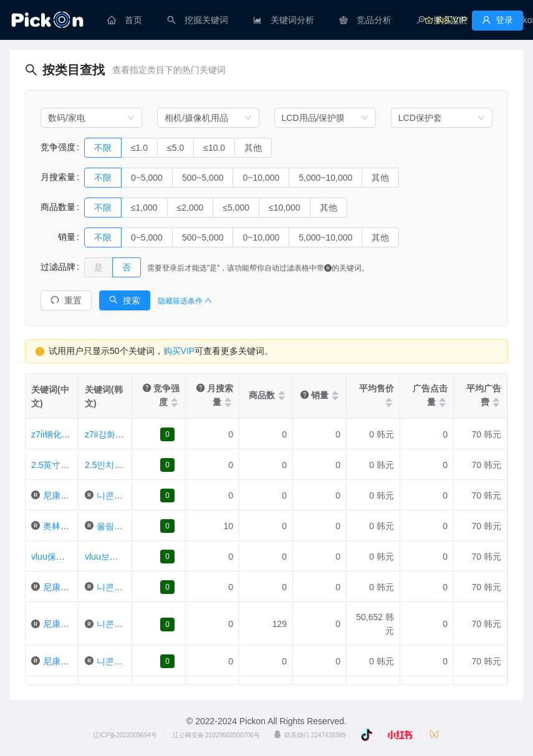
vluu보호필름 (110, 557)
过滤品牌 (58, 267)
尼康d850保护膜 (74, 661)
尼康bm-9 (62, 624)
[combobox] (91, 118)
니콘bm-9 (115, 624)
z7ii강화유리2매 (116, 434)
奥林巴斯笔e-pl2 (74, 526)
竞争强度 (58, 147)
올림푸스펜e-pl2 (128, 526)
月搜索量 (58, 177)
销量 (58, 237)
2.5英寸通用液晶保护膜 (76, 465)
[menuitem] (125, 20)
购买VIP (179, 351)
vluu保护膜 (52, 557)
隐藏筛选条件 (185, 301)
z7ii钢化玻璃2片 (62, 434)
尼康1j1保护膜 (71, 587)
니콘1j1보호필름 (129, 587)
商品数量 (58, 207)
